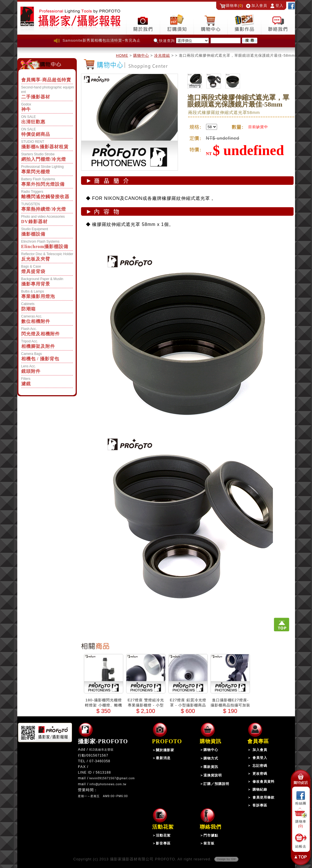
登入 (279, 6)
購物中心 (141, 55)
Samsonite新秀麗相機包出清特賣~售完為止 (102, 40)
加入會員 (259, 6)
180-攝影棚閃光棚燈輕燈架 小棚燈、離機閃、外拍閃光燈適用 (104, 705)
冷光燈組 (162, 55)
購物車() (234, 6)
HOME (122, 55)
